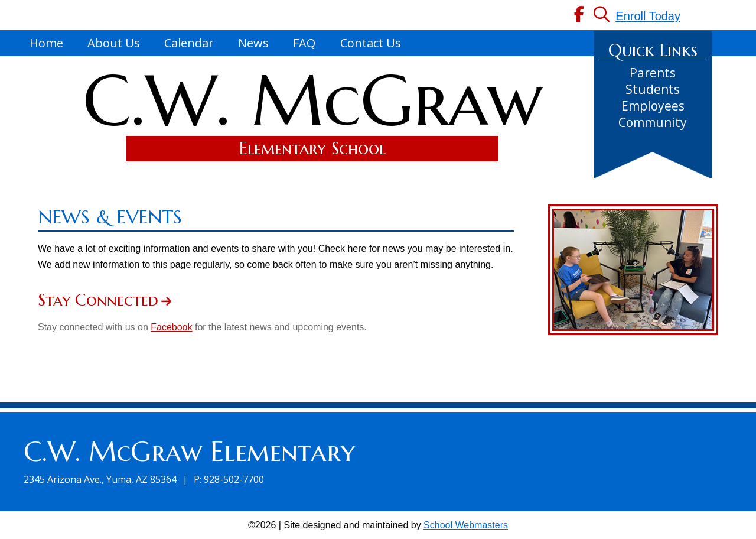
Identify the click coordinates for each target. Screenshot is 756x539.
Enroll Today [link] (648, 16)
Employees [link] (653, 106)
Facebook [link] (171, 327)
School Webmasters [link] (466, 525)
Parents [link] (653, 73)
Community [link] (653, 122)
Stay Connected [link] (98, 300)
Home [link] (46, 43)
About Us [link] (114, 43)
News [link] (253, 43)
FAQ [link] (304, 43)
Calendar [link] (189, 43)
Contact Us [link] (371, 43)
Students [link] (653, 89)
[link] (579, 16)
